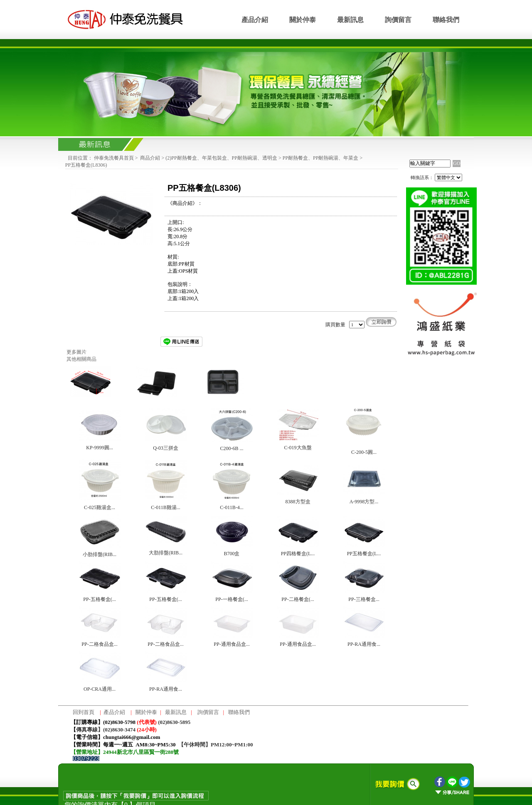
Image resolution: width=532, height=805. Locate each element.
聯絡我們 (446, 20)
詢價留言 (398, 20)
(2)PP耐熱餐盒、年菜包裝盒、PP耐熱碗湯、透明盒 (221, 158)
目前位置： (80, 158)
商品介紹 (150, 158)
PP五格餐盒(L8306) (86, 165)
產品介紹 (255, 20)
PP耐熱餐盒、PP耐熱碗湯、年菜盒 (321, 158)
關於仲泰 (303, 20)
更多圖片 (76, 352)
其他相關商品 (81, 359)
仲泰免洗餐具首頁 (114, 158)
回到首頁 (84, 712)
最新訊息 (350, 20)
